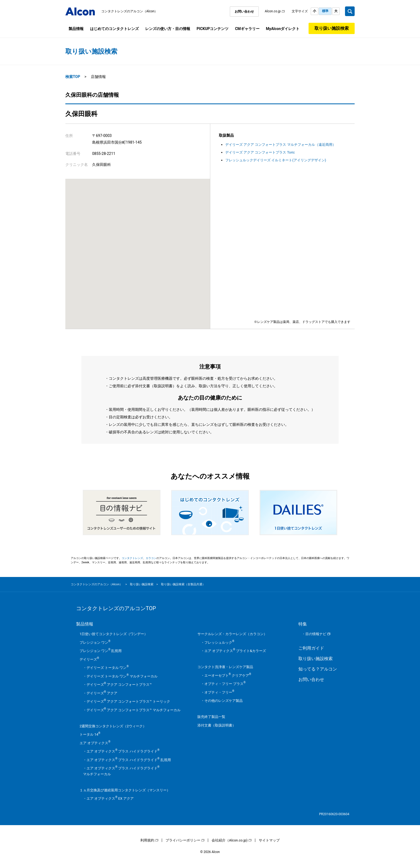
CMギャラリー (247, 29)
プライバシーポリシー (183, 840)
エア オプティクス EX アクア (110, 798)
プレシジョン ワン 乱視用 (101, 651)
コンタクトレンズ (132, 558)
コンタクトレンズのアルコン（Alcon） (130, 11)
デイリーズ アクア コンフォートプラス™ (119, 685)
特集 (303, 624)
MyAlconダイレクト (283, 29)
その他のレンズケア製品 (224, 701)
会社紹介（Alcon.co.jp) (230, 840)
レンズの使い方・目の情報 (168, 29)
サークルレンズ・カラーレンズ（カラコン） (232, 634)
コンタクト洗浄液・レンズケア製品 (225, 667)
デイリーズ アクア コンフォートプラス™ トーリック (128, 701)
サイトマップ (269, 840)
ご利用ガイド (311, 648)
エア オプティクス (95, 743)
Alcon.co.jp (273, 11)
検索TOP (73, 77)
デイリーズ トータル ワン (108, 668)
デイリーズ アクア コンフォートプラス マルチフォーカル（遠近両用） (281, 145)
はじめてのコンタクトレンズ (114, 29)
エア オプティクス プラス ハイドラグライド (123, 751)
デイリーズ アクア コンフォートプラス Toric (260, 152)
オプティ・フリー (219, 692)
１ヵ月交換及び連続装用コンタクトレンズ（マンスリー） (125, 790)
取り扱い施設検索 (332, 28)
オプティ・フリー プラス (225, 684)
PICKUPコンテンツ (213, 29)
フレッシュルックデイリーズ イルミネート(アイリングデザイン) (276, 160)
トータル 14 (90, 734)
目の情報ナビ (316, 634)
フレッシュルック (219, 642)
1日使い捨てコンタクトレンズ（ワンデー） (114, 634)
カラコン (151, 558)
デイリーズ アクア (102, 693)
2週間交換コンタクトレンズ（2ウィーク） (113, 726)
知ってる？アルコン (318, 669)
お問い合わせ (244, 12)
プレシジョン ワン (95, 642)
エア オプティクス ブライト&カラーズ (235, 651)
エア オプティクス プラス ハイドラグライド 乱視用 (129, 760)
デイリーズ (89, 659)
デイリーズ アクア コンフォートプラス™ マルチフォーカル (134, 710)
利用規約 (147, 840)
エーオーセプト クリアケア (228, 675)
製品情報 (76, 29)
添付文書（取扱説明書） (217, 725)
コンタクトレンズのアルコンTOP (116, 608)
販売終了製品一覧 (211, 717)
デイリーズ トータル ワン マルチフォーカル (122, 676)
